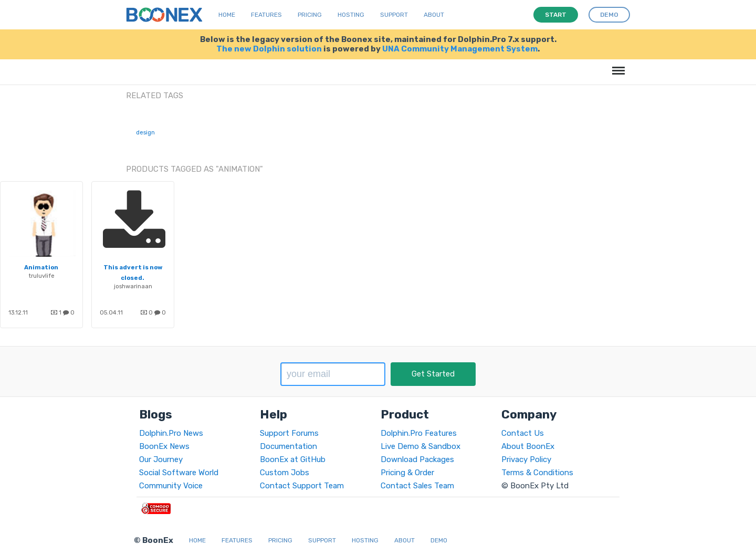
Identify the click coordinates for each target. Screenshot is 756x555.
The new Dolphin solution (269, 49)
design (145, 133)
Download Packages (417, 459)
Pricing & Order (407, 473)
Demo (439, 540)
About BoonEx (528, 446)
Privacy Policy (526, 459)
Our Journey (161, 459)
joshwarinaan (133, 286)
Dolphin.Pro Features (419, 433)
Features (266, 15)
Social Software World (179, 473)
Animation (41, 267)
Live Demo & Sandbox (421, 446)
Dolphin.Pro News (171, 433)
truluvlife (42, 276)
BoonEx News (164, 446)
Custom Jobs (285, 473)
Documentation (288, 446)
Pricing (310, 15)
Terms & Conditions (537, 473)
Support (394, 15)
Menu (617, 65)
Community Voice (171, 486)
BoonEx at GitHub (293, 459)
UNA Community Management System (460, 49)
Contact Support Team (302, 486)
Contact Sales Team (417, 486)
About (434, 15)
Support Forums (289, 433)
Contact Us (523, 433)
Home (227, 15)
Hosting (351, 15)
